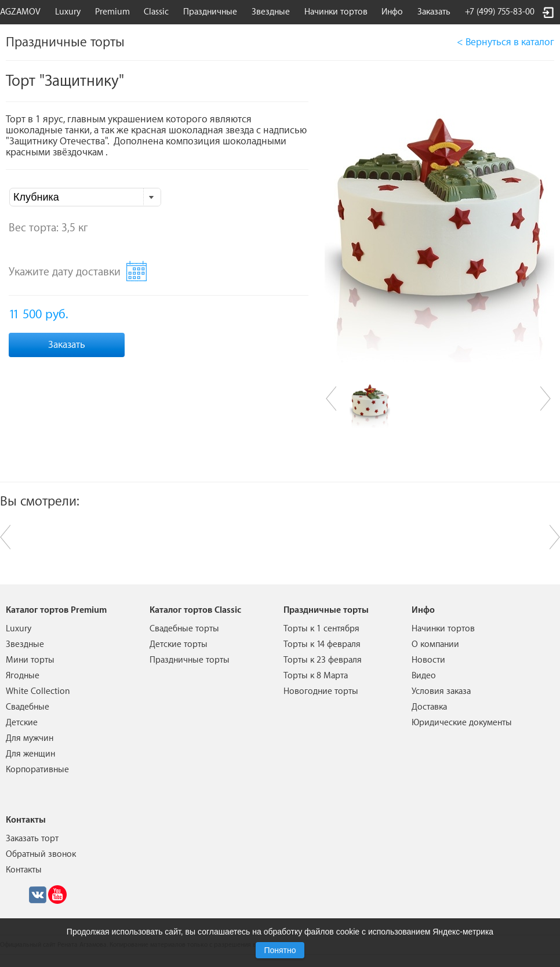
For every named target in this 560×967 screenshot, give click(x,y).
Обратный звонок (41, 854)
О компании (435, 644)
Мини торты (30, 660)
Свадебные (28, 707)
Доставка (429, 707)
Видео (424, 676)
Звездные (271, 12)
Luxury (68, 12)
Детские (22, 723)
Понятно (280, 950)
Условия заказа (441, 691)
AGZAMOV (20, 12)
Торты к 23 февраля (323, 660)
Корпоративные (37, 770)
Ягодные (23, 676)
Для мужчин (30, 738)
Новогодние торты (321, 691)
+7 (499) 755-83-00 (500, 12)
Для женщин (30, 754)
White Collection (38, 691)
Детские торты (179, 644)
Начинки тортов (336, 12)
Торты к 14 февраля (322, 644)
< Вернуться (506, 42)
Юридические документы (462, 723)
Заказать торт (32, 839)
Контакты (24, 870)
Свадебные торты (184, 629)
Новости (428, 660)
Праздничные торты (190, 660)
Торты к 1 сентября (321, 629)
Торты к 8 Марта (316, 676)
